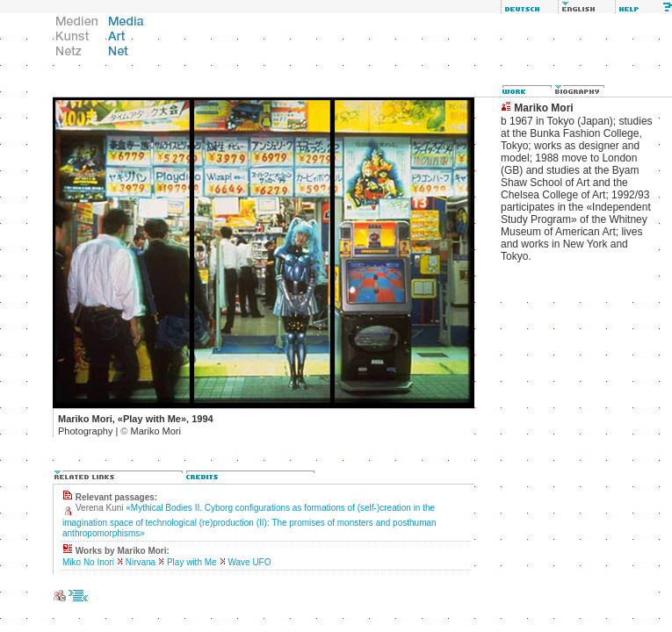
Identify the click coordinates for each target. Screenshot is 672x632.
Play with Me (192, 562)
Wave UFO (249, 562)
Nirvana (141, 562)
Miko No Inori (88, 562)
